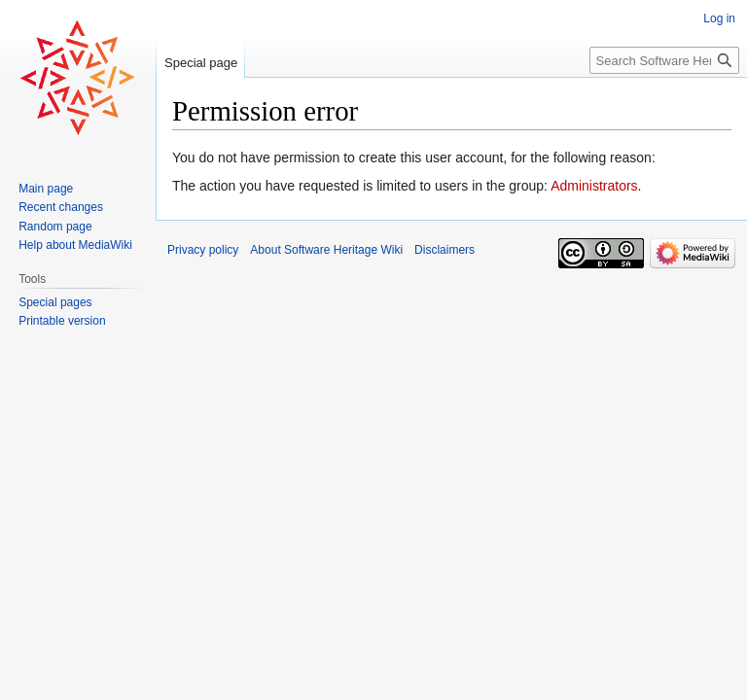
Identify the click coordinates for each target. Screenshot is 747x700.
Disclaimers (445, 250)
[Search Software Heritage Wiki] (664, 60)
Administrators (594, 186)
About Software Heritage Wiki (326, 250)
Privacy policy (203, 250)
